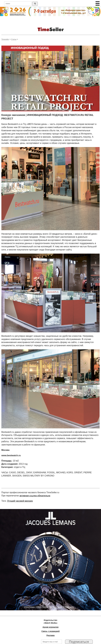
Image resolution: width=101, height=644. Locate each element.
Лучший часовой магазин (20, 501)
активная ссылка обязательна (35, 496)
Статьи (14, 39)
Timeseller (5, 39)
